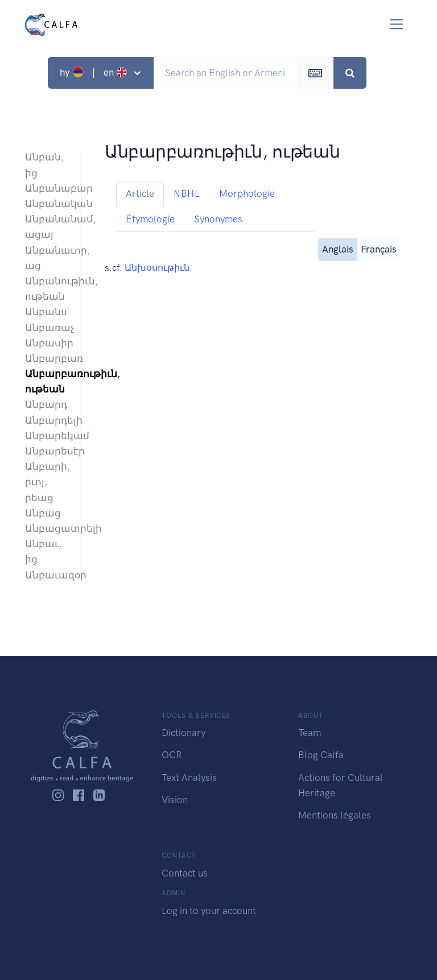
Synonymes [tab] (218, 219)
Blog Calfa (321, 755)
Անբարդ (46, 404)
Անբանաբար (48, 188)
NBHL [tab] (187, 193)
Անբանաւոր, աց (48, 258)
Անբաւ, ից (43, 551)
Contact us (185, 873)
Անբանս (46, 312)
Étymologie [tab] (150, 219)
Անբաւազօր (48, 575)
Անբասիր (48, 343)
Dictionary (184, 733)
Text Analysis (189, 778)
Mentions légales (335, 815)
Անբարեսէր (48, 451)
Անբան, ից (44, 165)
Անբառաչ (48, 328)
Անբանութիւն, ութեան (48, 289)
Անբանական (48, 204)
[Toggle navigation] (397, 24)
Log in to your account (209, 911)
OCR (172, 755)
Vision (175, 800)
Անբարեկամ (48, 436)
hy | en (95, 72)
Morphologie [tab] (247, 193)
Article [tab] (140, 193)
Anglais (338, 248)
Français (379, 248)
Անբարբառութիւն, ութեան (48, 381)
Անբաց (43, 513)
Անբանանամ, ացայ (48, 227)
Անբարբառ (48, 358)
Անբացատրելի (48, 528)
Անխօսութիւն (157, 268)
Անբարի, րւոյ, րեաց (48, 482)
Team (310, 733)
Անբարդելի (48, 420)
